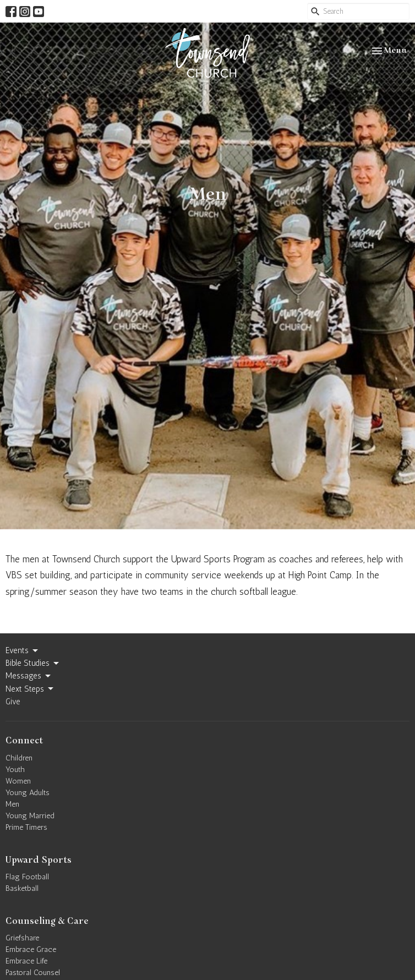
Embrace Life (26, 961)
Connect (24, 741)
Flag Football (27, 877)
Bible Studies (33, 664)
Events (23, 651)
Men (12, 804)
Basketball (22, 888)
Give (13, 702)
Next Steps (30, 689)
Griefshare (22, 938)
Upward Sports (39, 860)
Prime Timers (26, 827)
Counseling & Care (47, 921)
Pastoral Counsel (33, 973)
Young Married (30, 816)
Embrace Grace (31, 949)
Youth (15, 770)
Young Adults (28, 793)
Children (19, 758)
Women (18, 781)
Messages (29, 676)
